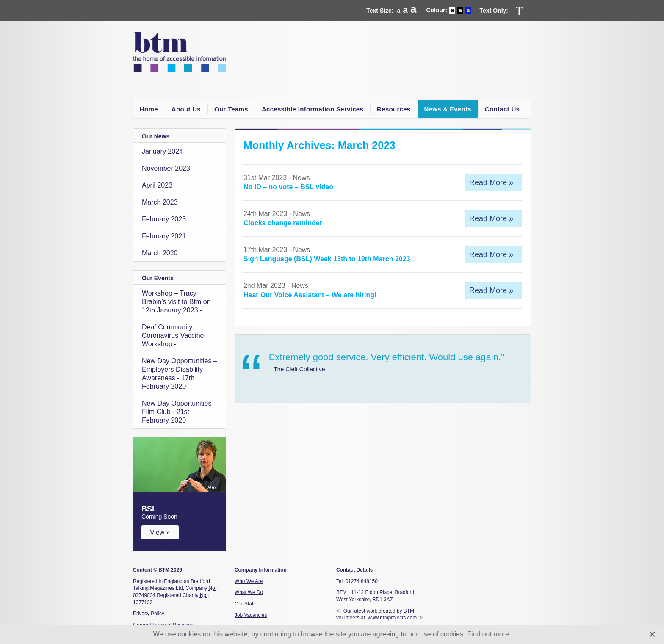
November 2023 (166, 168)
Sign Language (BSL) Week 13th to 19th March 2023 (327, 259)
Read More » (491, 182)
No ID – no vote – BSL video (288, 187)
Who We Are (249, 581)
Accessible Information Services (313, 109)
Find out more (488, 634)
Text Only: (494, 11)
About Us (186, 109)
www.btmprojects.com (393, 618)
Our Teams (231, 109)
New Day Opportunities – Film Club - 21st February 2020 (180, 412)
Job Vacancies (251, 615)
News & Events (448, 109)
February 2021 (164, 236)
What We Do (249, 592)
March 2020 (160, 253)
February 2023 (164, 219)
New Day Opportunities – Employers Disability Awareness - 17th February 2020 (180, 374)
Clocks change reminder (283, 223)
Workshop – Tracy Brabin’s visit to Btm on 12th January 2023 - (176, 302)
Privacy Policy (149, 614)
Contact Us (502, 109)
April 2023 (157, 185)
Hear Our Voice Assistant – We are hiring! (310, 295)
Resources (394, 109)
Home (149, 109)
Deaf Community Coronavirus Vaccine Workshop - (173, 336)
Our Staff (245, 604)
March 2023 (160, 202)
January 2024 (162, 151)
